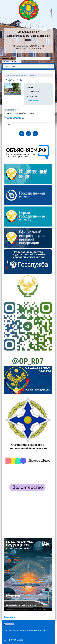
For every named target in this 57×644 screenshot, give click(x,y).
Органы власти (18, 75)
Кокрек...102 (34, 75)
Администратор (35, 100)
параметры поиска (29, 62)
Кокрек (26, 75)
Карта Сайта (9, 617)
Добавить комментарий (15, 117)
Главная (9, 75)
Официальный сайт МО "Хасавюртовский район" (28, 630)
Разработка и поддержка (21, 640)
